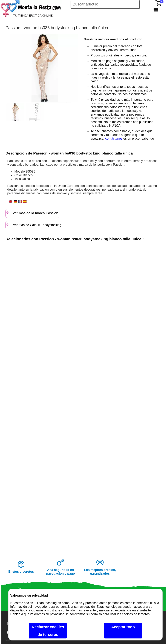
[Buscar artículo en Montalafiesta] (105, 4)
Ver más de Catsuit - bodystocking (33, 225)
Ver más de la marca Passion (32, 213)
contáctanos (114, 139)
